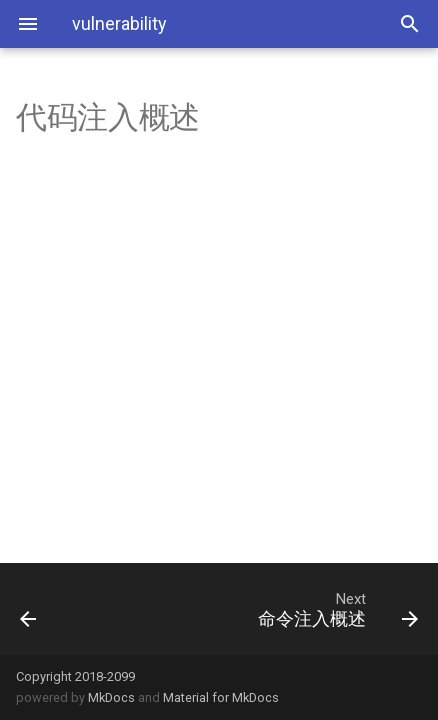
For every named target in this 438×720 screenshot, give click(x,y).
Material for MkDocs (221, 697)
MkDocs (111, 697)
